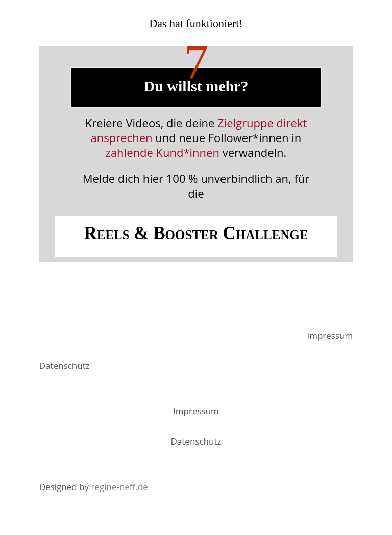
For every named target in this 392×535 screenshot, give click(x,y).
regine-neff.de (119, 487)
